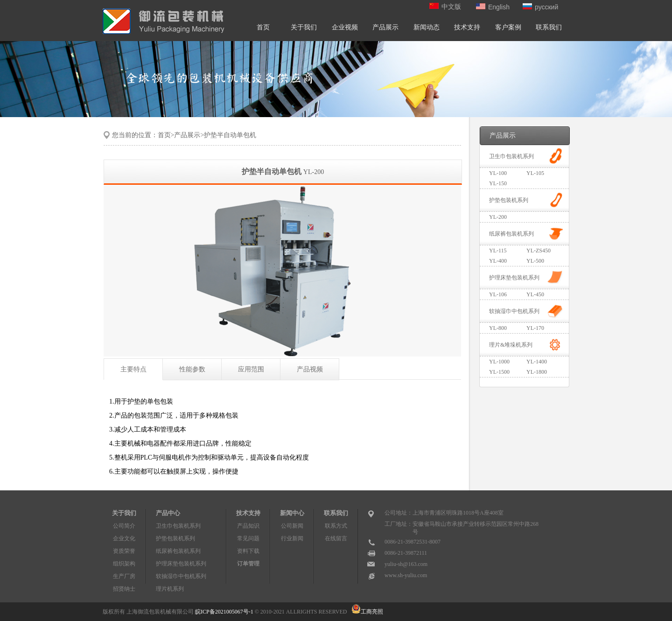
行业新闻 (292, 538)
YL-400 (498, 261)
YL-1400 (537, 362)
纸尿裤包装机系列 (511, 234)
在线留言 (336, 538)
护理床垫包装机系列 (514, 278)
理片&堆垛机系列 (511, 345)
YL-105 (535, 173)
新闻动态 (427, 27)
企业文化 (124, 538)
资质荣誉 (124, 551)
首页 (263, 27)
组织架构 (124, 564)
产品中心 (168, 513)
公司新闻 (292, 526)
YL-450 (535, 294)
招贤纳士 (124, 589)
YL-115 (498, 251)
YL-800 (498, 328)
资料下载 (248, 551)
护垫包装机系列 (509, 200)
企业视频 (345, 27)
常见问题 (248, 538)
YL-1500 (499, 372)
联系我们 (549, 27)
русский (540, 7)
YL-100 (498, 173)
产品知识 (248, 526)
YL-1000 (499, 362)
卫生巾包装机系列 (511, 156)
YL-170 (535, 328)
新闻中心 (292, 513)
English (493, 7)
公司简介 (124, 526)
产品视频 (310, 369)
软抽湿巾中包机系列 (514, 311)
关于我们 (304, 27)
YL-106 (498, 294)
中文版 (445, 7)
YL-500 (535, 261)
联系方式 (336, 526)
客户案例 (508, 27)
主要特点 (133, 369)
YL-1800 (537, 372)
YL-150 (498, 183)
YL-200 (498, 217)
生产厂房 (124, 576)
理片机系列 (170, 589)
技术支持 (467, 27)
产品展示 (385, 27)
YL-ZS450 (539, 251)
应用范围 (251, 369)
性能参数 (192, 369)
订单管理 (248, 564)
